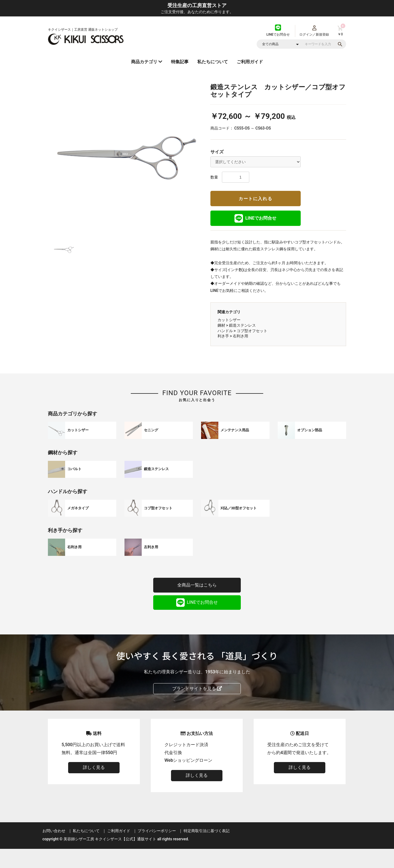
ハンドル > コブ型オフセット (242, 331)
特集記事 (180, 62)
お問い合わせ (54, 831)
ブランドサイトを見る (197, 689)
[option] (127, 157)
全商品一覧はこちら (197, 585)
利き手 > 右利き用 (233, 336)
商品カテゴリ (147, 62)
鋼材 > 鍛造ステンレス (237, 325)
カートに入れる (255, 199)
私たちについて (213, 62)
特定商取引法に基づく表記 (207, 831)
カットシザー (229, 320)
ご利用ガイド (250, 62)
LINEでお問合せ (255, 218)
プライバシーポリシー (157, 831)
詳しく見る (94, 767)
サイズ (217, 152)
